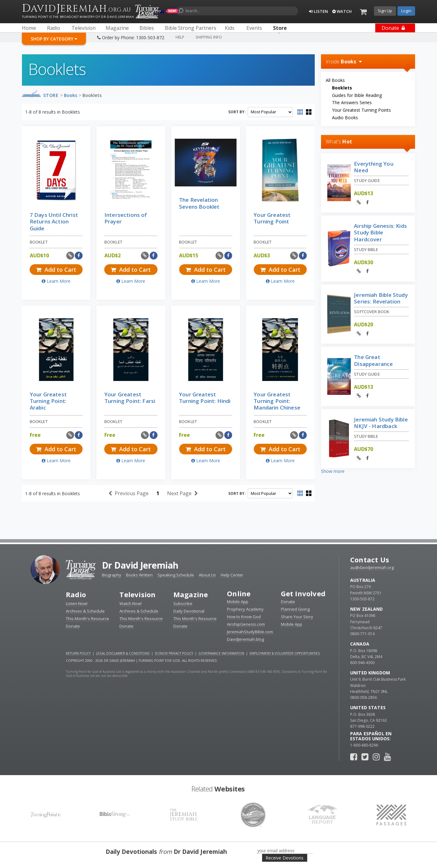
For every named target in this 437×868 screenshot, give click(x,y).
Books (71, 95)
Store (51, 95)
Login (406, 11)
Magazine (191, 594)
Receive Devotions (284, 858)
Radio (76, 594)
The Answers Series (352, 102)
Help (180, 37)
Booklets (92, 95)
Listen (319, 11)
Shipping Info (209, 37)
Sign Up (385, 11)
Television (137, 594)
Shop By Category (54, 39)
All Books (335, 80)
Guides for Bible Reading (357, 95)
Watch (342, 11)
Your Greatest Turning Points (361, 110)
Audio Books (345, 118)
